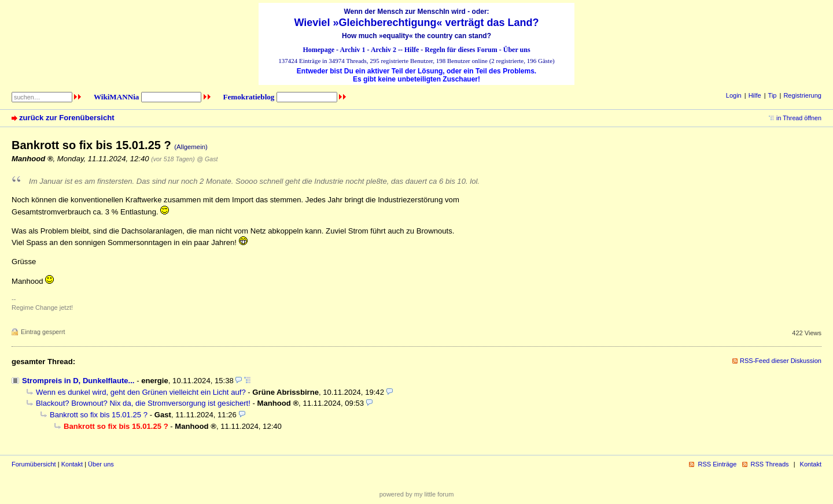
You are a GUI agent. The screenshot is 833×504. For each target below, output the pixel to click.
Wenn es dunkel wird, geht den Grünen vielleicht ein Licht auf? (141, 392)
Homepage (318, 50)
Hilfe (412, 50)
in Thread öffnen (799, 118)
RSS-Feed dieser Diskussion (781, 361)
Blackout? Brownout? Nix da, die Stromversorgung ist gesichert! (143, 403)
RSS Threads (770, 464)
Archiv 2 (384, 50)
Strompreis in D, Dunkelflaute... (78, 381)
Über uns (517, 50)
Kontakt (72, 464)
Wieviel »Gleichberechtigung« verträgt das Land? (417, 23)
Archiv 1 (352, 50)
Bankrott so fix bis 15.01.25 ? (99, 415)
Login (734, 95)
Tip (773, 95)
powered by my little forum (417, 494)
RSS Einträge (717, 464)
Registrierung (802, 95)
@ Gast (207, 159)
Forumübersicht (34, 464)
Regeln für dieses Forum (461, 50)
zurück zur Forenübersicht (67, 118)
